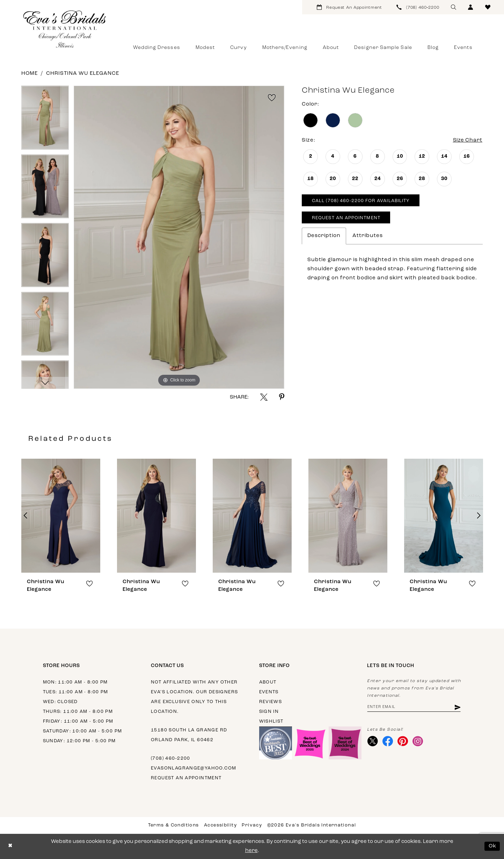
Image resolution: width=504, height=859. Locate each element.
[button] (471, 7)
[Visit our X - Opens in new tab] (373, 742)
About (268, 682)
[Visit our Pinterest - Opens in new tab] (403, 742)
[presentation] (61, 516)
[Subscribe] (457, 707)
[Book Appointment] (349, 7)
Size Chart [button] (467, 140)
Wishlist (271, 721)
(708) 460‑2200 (171, 758)
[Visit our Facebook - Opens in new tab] (388, 742)
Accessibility (220, 825)
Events (269, 692)
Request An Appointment (346, 218)
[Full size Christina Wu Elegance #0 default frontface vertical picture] (179, 237)
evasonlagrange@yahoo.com (193, 768)
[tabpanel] (45, 120)
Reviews (271, 702)
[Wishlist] (488, 7)
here (251, 851)
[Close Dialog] (10, 846)
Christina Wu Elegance (83, 74)
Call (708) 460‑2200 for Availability (361, 201)
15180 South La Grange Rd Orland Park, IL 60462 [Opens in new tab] (189, 735)
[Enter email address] (414, 707)
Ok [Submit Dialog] (493, 846)
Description (324, 236)
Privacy (252, 825)
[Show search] (454, 7)
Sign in (269, 712)
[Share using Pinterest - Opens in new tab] (282, 397)
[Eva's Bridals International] (65, 29)
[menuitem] (349, 7)
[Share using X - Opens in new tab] (264, 397)
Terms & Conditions (174, 825)
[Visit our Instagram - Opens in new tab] (418, 742)
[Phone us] (418, 7)
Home (30, 74)
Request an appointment (186, 778)
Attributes (368, 236)
